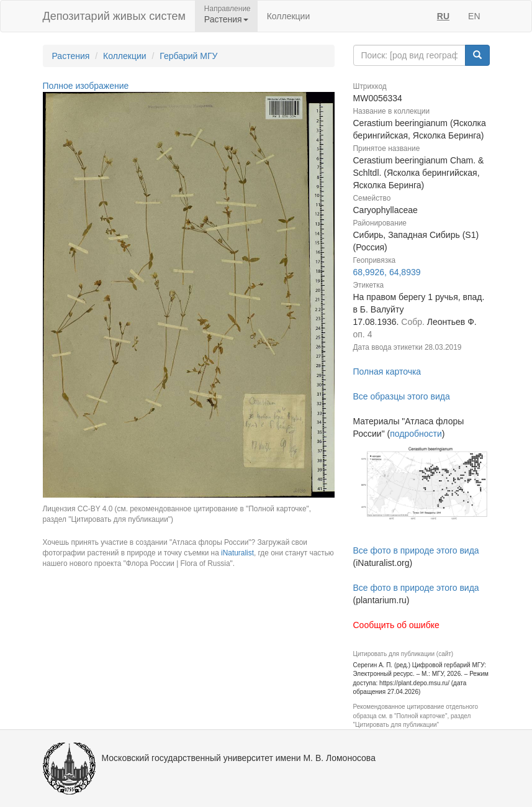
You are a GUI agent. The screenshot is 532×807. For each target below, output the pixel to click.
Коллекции (289, 16)
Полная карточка (387, 372)
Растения (71, 56)
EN (474, 16)
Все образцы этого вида (402, 396)
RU (443, 16)
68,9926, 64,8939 (387, 272)
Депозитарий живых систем (114, 16)
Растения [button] (226, 19)
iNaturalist (237, 553)
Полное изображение (86, 86)
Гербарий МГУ (188, 56)
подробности (416, 434)
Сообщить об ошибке (396, 625)
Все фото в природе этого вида (416, 550)
